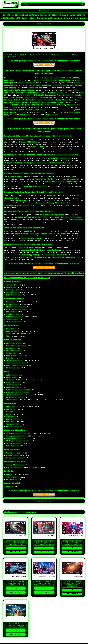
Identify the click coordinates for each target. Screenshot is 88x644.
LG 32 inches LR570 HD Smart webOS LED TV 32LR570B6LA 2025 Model (44, 545)
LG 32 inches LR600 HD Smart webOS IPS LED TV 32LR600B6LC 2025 (16, 545)
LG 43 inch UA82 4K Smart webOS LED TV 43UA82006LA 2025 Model (16, 587)
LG (16, 550)
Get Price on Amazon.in (44, 66)
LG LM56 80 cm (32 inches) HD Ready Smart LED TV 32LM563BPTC (16, 630)
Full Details (16, 555)
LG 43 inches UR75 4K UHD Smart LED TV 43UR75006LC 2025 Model (72, 545)
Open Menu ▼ (44, 11)
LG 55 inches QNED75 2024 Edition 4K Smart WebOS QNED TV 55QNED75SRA (72, 588)
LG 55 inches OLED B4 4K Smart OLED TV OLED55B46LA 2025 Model (44, 587)
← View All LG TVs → (44, 24)
